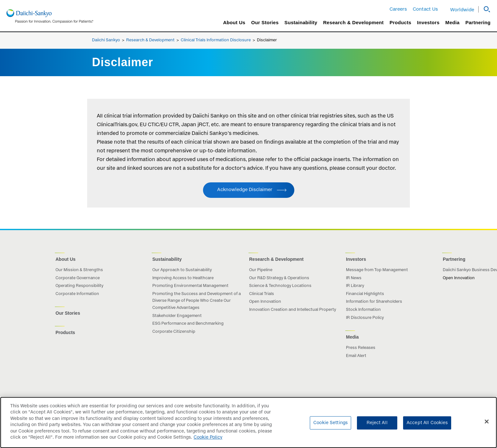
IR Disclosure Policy (365, 318)
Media (452, 23)
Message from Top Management (377, 270)
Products (400, 23)
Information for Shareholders (374, 302)
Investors (428, 23)
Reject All (377, 426)
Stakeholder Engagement (177, 316)
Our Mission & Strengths (79, 270)
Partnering (478, 23)
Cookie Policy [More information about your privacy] (208, 441)
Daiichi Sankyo (106, 40)
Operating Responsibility (79, 286)
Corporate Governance (78, 278)
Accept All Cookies (427, 426)
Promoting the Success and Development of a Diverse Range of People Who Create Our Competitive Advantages (197, 301)
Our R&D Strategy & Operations (279, 278)
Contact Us (425, 9)
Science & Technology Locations (280, 286)
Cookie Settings (330, 426)
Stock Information (363, 310)
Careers (398, 9)
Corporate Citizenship (174, 332)
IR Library (355, 286)
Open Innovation (265, 302)
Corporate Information (77, 294)
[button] (484, 9)
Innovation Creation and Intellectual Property (293, 310)
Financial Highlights (365, 294)
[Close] (487, 425)
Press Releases (361, 348)
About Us (234, 23)
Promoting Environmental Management (190, 286)
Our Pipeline (261, 270)
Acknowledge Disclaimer (245, 190)
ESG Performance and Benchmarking (188, 324)
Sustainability (301, 23)
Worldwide (462, 10)
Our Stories (265, 23)
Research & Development (353, 23)
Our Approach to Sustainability (182, 270)
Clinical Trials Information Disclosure (216, 40)
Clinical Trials (262, 294)
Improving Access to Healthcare (183, 278)
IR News (354, 278)
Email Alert (356, 356)
